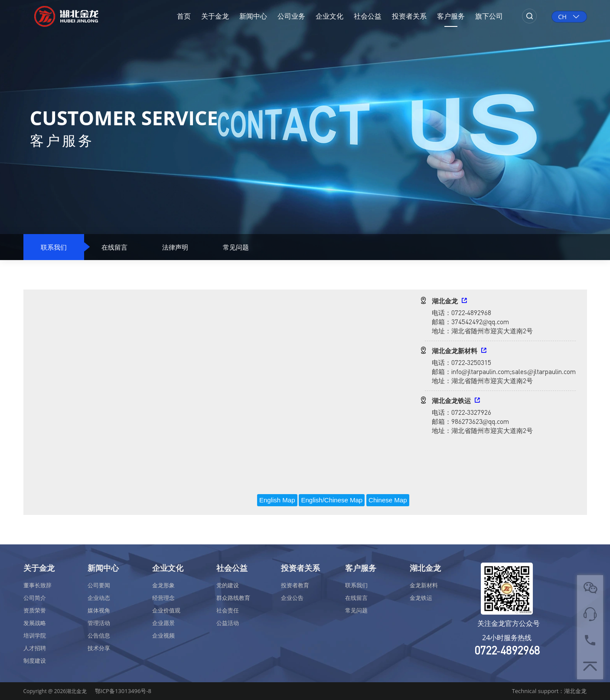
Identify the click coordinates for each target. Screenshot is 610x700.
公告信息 (99, 635)
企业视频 (163, 635)
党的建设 (228, 585)
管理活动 (99, 623)
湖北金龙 (425, 568)
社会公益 (368, 16)
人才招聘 (35, 648)
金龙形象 (163, 585)
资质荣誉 (35, 610)
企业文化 (329, 16)
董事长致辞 (38, 585)
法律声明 (175, 247)
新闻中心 (253, 16)
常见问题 (236, 247)
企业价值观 (166, 610)
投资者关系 (409, 16)
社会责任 (228, 610)
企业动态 (99, 598)
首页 (184, 16)
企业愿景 (163, 623)
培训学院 (35, 635)
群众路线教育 (233, 598)
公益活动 (228, 623)
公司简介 (35, 598)
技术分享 (99, 648)
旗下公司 (489, 16)
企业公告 (292, 598)
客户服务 (451, 16)
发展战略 (35, 623)
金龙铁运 (421, 598)
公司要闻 (99, 585)
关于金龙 (215, 16)
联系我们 (54, 247)
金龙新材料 (424, 585)
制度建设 (35, 661)
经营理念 (163, 598)
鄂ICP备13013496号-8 (123, 691)
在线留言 (114, 247)
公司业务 (291, 16)
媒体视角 (99, 610)
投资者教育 (295, 585)
